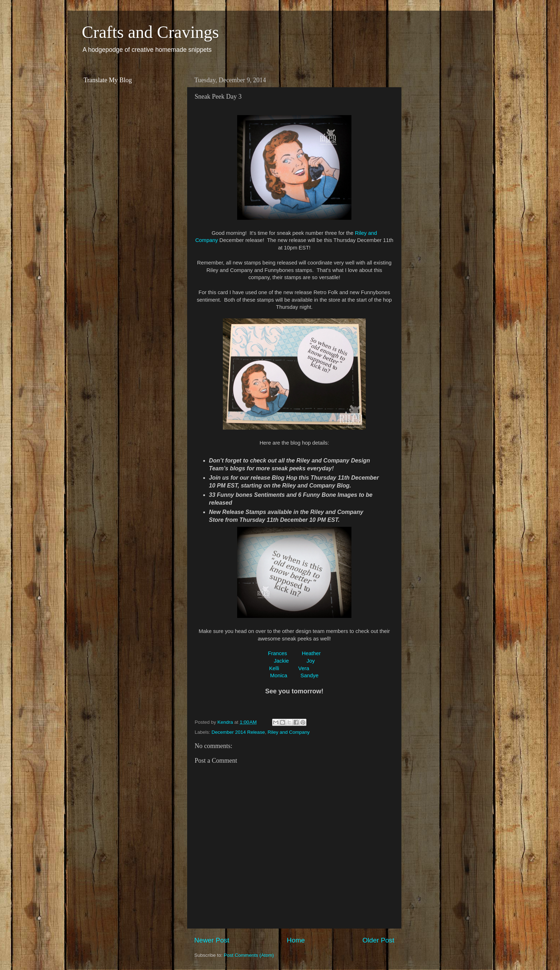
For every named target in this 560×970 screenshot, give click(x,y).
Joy (311, 661)
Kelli (275, 668)
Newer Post (212, 940)
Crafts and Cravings (150, 32)
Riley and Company (289, 732)
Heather (311, 653)
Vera (304, 668)
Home (296, 940)
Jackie (281, 661)
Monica (279, 675)
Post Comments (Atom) (249, 955)
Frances (277, 653)
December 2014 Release (238, 732)
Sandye (309, 675)
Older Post (378, 940)
